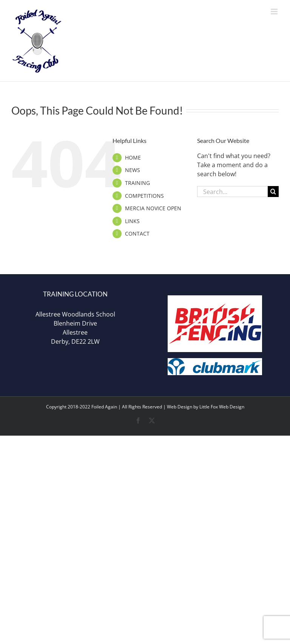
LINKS (132, 221)
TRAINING (137, 183)
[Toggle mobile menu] (275, 12)
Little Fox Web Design (222, 407)
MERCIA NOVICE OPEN (153, 208)
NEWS (133, 170)
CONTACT (137, 234)
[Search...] (232, 192)
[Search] (273, 192)
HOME (133, 158)
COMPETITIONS (144, 196)
